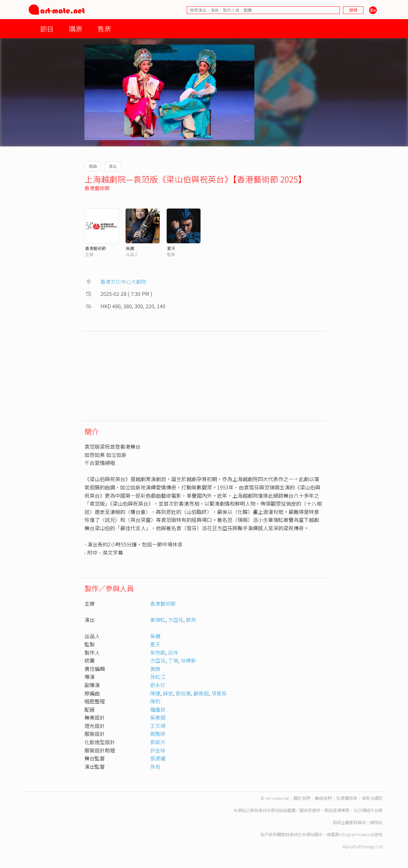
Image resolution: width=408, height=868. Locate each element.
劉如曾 (183, 693)
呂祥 (173, 652)
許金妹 (158, 750)
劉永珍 (158, 685)
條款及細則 (372, 798)
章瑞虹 (158, 620)
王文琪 (158, 726)
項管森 (219, 693)
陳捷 (155, 693)
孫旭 (155, 766)
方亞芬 (176, 620)
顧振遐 (201, 693)
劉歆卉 (158, 742)
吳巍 (130, 248)
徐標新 (188, 660)
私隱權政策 (347, 798)
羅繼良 (158, 709)
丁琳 (173, 660)
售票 (104, 28)
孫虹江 (158, 677)
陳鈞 (155, 701)
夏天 (171, 248)
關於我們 (302, 798)
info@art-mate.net (357, 834)
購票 (76, 28)
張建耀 (158, 758)
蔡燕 (191, 620)
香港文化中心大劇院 (123, 281)
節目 (47, 28)
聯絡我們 (323, 798)
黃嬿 (155, 669)
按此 (378, 822)
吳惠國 (158, 717)
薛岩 (168, 693)
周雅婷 (158, 734)
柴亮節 (158, 652)
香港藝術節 (97, 188)
